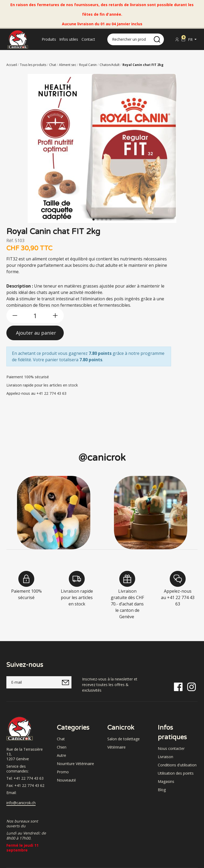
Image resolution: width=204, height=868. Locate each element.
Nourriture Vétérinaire (75, 764)
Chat (61, 739)
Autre (61, 755)
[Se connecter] (177, 39)
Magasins (166, 781)
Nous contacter (171, 748)
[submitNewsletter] (65, 682)
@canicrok (102, 458)
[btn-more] (55, 315)
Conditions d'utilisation (177, 765)
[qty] (35, 316)
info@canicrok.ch (21, 803)
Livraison (165, 757)
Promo (63, 772)
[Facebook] (178, 686)
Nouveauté (66, 780)
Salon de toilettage (124, 739)
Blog (162, 790)
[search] (157, 39)
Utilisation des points (176, 773)
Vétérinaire (116, 747)
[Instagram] (192, 686)
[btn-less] (15, 315)
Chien (62, 747)
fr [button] (191, 40)
